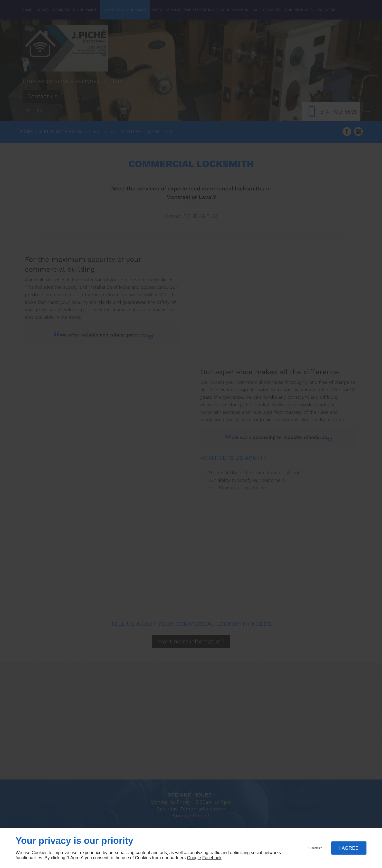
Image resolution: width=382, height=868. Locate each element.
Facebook (212, 858)
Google (194, 858)
